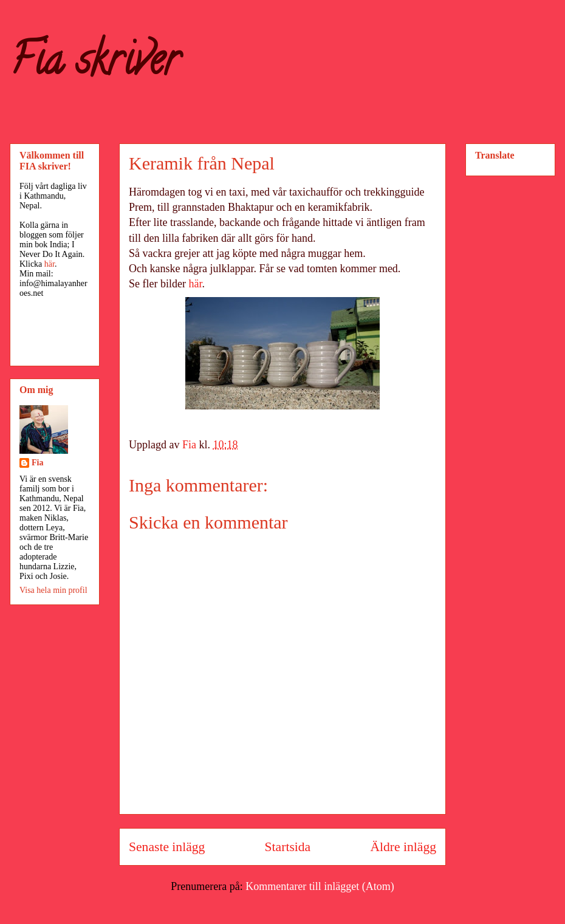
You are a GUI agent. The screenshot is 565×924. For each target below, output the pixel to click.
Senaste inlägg (167, 847)
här (195, 284)
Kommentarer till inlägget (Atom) (320, 886)
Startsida (288, 847)
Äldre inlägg (403, 847)
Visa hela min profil (53, 590)
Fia (37, 463)
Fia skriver (94, 64)
